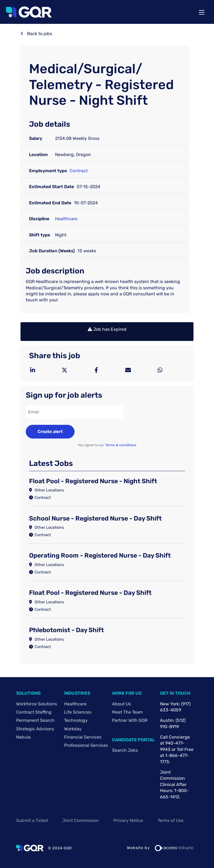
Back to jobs (39, 34)
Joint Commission (81, 820)
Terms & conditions (121, 445)
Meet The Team (127, 712)
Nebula (23, 737)
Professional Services (86, 745)
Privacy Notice (128, 820)
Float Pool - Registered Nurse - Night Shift (93, 481)
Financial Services (83, 737)
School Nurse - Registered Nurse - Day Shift (95, 518)
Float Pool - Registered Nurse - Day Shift (90, 593)
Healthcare (66, 219)
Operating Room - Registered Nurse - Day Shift (100, 555)
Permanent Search (35, 720)
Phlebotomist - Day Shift (66, 630)
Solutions (28, 693)
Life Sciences (78, 712)
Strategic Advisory (35, 729)
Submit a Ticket (32, 820)
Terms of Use (171, 820)
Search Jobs (125, 750)
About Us (122, 704)
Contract (79, 171)
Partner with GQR (130, 720)
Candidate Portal (133, 740)
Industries (77, 693)
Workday (73, 729)
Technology (76, 720)
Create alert (50, 432)
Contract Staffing (34, 712)
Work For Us (127, 693)
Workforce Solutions (37, 704)
